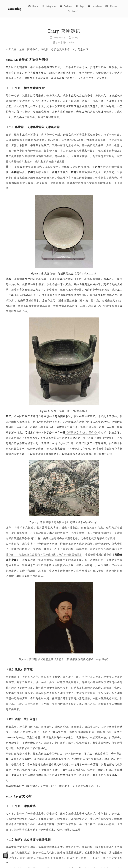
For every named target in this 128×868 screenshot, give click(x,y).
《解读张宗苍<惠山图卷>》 (82, 433)
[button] (5, 856)
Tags (80, 6)
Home (33, 6)
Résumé (111, 6)
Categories (49, 6)
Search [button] (73, 11)
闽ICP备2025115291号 (64, 863)
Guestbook (95, 6)
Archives (66, 6)
